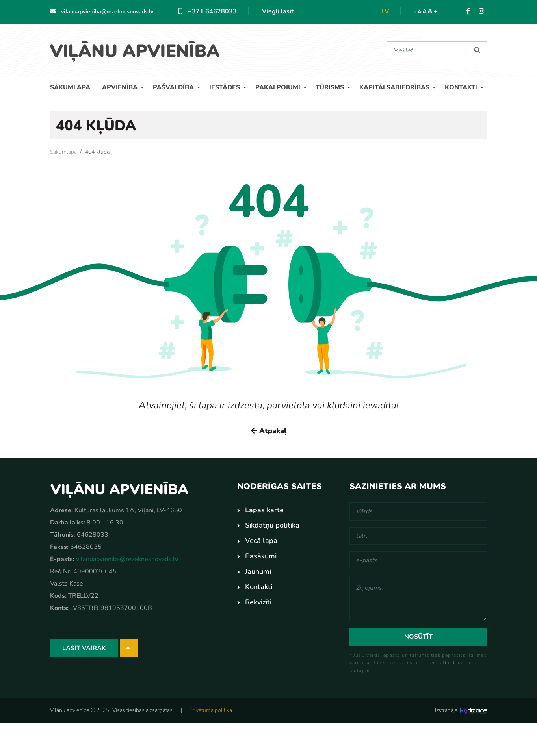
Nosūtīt (418, 637)
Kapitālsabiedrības (395, 87)
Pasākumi (261, 556)
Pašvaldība (174, 87)
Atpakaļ (269, 431)
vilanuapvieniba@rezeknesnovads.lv (102, 12)
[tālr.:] (418, 536)
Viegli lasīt (278, 11)
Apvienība (121, 87)
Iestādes (225, 87)
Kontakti (462, 87)
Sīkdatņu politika (272, 525)
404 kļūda (97, 152)
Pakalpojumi (279, 87)
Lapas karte (264, 510)
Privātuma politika (211, 710)
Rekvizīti (258, 602)
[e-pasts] (418, 560)
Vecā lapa (261, 541)
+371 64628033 (208, 11)
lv (385, 11)
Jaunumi (258, 571)
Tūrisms (331, 87)
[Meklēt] (427, 50)
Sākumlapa (70, 87)
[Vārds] (418, 511)
